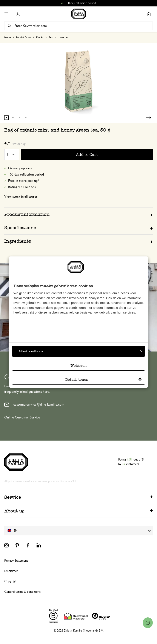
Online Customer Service (22, 417)
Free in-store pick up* (24, 181)
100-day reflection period (26, 174)
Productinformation (27, 214)
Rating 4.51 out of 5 (22, 187)
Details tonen (104, 380)
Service (13, 497)
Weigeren (79, 366)
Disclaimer (11, 571)
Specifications (20, 228)
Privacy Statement (16, 561)
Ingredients (18, 241)
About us (14, 511)
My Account (18, 14)
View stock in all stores (21, 197)
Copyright (11, 581)
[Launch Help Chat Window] (148, 623)
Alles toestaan (80, 351)
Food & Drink (24, 37)
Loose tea (63, 37)
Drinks (40, 37)
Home (8, 37)
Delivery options (20, 168)
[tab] (78, 214)
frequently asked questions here (27, 392)
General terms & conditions (22, 592)
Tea (51, 37)
